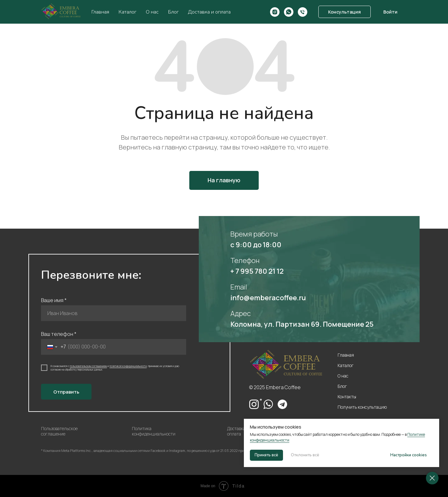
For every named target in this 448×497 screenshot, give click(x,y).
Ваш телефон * (59, 334)
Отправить (66, 392)
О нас (152, 12)
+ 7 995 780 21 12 (257, 271)
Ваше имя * (54, 300)
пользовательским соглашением (88, 366)
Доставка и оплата (209, 12)
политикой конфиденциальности (128, 366)
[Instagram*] (275, 12)
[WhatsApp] (289, 12)
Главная (100, 12)
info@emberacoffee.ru (268, 298)
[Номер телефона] (303, 12)
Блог (173, 12)
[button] (345, 12)
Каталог (127, 12)
